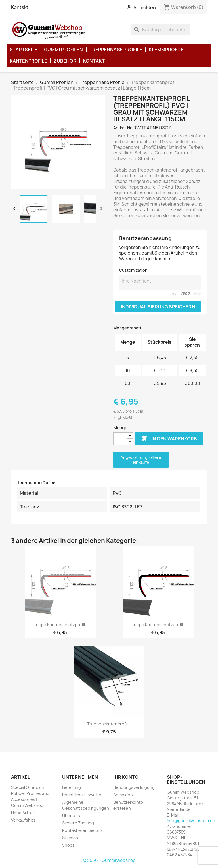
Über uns (71, 816)
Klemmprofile (166, 50)
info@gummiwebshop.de (191, 821)
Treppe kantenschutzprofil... (60, 625)
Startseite (24, 50)
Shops (68, 845)
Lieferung (72, 787)
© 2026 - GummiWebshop (109, 860)
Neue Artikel (23, 813)
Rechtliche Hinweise (82, 795)
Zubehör (65, 61)
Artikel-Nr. (123, 128)
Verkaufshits (23, 820)
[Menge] (120, 439)
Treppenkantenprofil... (109, 724)
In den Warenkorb (169, 439)
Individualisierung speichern (158, 307)
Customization (133, 270)
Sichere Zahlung (78, 823)
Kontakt (20, 7)
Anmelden (123, 795)
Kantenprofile (28, 61)
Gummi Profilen (63, 50)
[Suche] (160, 30)
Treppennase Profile (116, 50)
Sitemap (70, 838)
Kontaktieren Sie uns (82, 830)
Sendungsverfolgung (134, 787)
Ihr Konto (126, 777)
